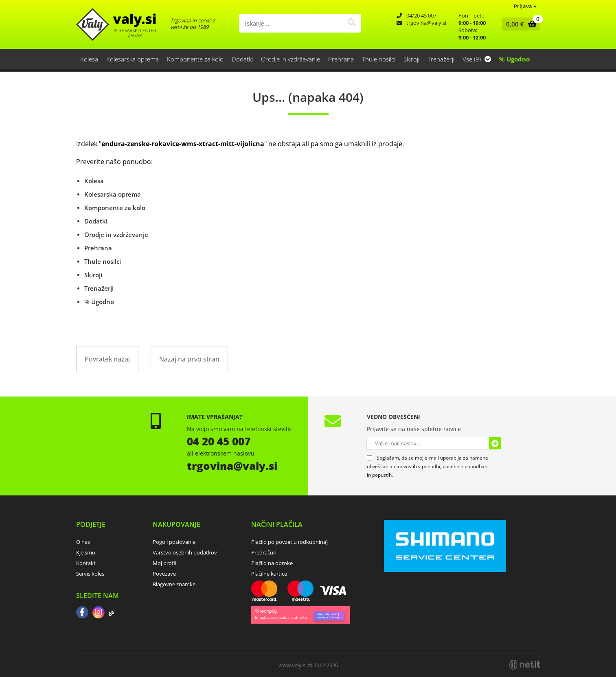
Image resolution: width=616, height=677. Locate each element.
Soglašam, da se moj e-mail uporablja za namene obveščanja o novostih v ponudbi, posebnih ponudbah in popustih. (427, 466)
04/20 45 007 (421, 15)
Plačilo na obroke (272, 563)
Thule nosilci (379, 59)
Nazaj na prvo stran (189, 359)
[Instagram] (99, 613)
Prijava (525, 6)
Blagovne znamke (174, 584)
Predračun (264, 552)
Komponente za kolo (195, 59)
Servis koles (90, 574)
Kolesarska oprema (133, 59)
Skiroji (411, 59)
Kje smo (86, 552)
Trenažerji (441, 59)
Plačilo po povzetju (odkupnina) (289, 542)
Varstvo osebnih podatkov (185, 552)
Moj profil (164, 563)
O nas (83, 542)
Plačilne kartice (269, 574)
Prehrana (341, 59)
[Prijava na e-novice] (495, 443)
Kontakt (86, 563)
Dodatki (242, 59)
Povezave (164, 574)
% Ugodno (514, 59)
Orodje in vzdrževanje (290, 59)
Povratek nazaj (107, 359)
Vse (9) (477, 59)
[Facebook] (82, 613)
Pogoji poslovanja (174, 542)
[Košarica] (519, 24)
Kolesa (89, 59)
